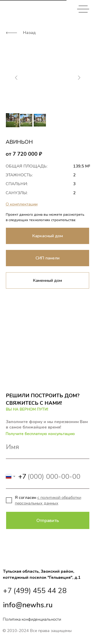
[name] (48, 447)
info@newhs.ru (28, 605)
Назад (29, 32)
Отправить (48, 521)
